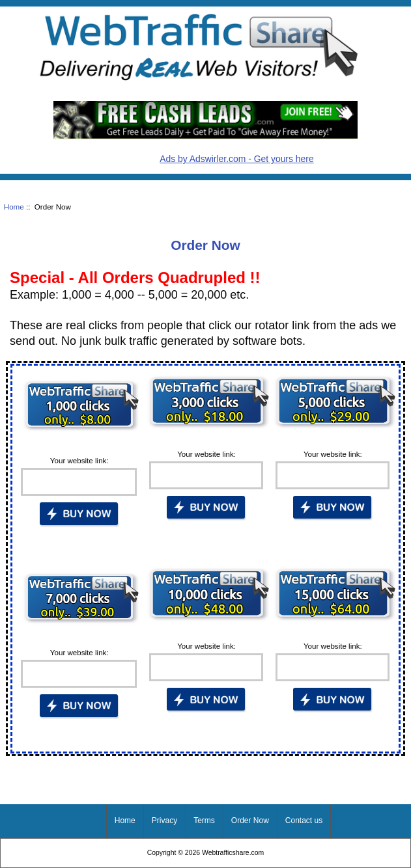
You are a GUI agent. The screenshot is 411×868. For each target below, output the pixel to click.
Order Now (250, 821)
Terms (204, 821)
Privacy (164, 821)
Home (14, 207)
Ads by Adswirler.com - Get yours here (237, 159)
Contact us (304, 821)
